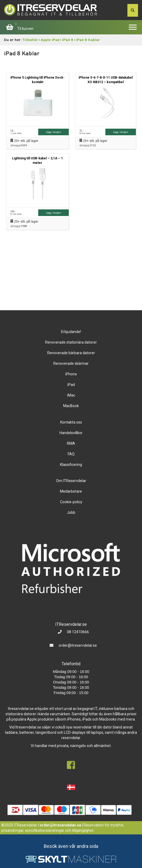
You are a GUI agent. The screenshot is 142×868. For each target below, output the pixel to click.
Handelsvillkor (71, 433)
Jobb (71, 512)
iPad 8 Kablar (88, 40)
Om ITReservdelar (71, 481)
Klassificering (71, 465)
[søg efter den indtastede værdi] (133, 10)
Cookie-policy (71, 502)
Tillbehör (30, 40)
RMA (71, 443)
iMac (71, 395)
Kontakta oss (71, 422)
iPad (71, 385)
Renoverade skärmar (71, 363)
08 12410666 (78, 632)
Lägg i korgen (53, 132)
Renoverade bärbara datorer (71, 353)
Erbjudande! (71, 332)
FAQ (71, 454)
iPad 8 (68, 40)
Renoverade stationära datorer (71, 342)
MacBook (71, 406)
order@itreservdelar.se (78, 645)
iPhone (71, 374)
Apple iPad (50, 40)
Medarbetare (71, 491)
